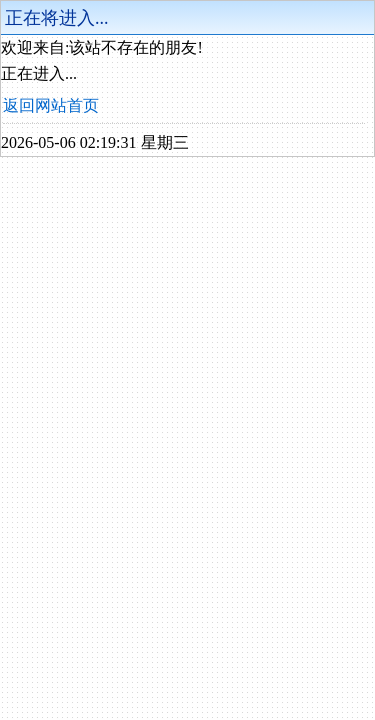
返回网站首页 (51, 105)
